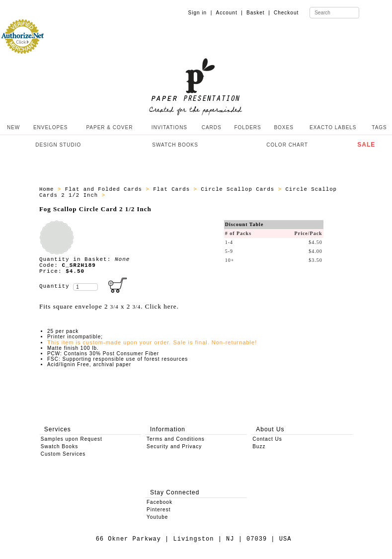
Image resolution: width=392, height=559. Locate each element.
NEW (12, 127)
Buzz (259, 446)
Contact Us (267, 439)
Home (48, 189)
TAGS (379, 127)
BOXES (283, 127)
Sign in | (200, 13)
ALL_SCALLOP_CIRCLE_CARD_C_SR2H (164, 195)
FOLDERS (247, 127)
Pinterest (158, 510)
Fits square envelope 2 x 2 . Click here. (109, 306)
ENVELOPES (51, 127)
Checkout (286, 13)
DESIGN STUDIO (58, 145)
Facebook (159, 502)
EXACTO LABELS (333, 127)
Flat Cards (173, 189)
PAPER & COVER (109, 127)
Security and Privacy (174, 446)
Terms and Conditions (176, 439)
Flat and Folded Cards (106, 189)
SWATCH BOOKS (175, 145)
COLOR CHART (287, 145)
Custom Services (63, 454)
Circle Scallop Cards (239, 189)
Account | (230, 13)
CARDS (212, 127)
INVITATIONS (169, 127)
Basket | (258, 13)
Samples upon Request (72, 439)
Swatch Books (59, 446)
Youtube (157, 517)
